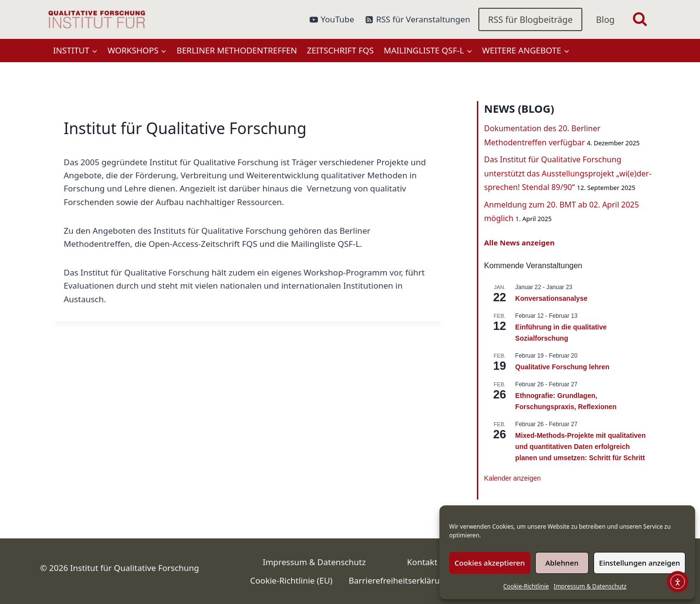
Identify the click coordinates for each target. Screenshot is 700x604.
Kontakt (422, 562)
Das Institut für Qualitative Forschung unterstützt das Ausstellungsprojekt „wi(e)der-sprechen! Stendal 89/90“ (568, 173)
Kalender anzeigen (513, 478)
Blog (605, 19)
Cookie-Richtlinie (526, 586)
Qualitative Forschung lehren (562, 367)
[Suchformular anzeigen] (640, 20)
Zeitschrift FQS (340, 50)
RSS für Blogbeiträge (530, 19)
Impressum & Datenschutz (590, 586)
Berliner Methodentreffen (237, 50)
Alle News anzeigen (519, 242)
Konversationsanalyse (551, 298)
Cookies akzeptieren (490, 563)
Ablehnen (562, 563)
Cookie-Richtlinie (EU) (291, 580)
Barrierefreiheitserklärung (399, 580)
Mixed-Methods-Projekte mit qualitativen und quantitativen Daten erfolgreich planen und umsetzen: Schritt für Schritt (580, 446)
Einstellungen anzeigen (639, 563)
